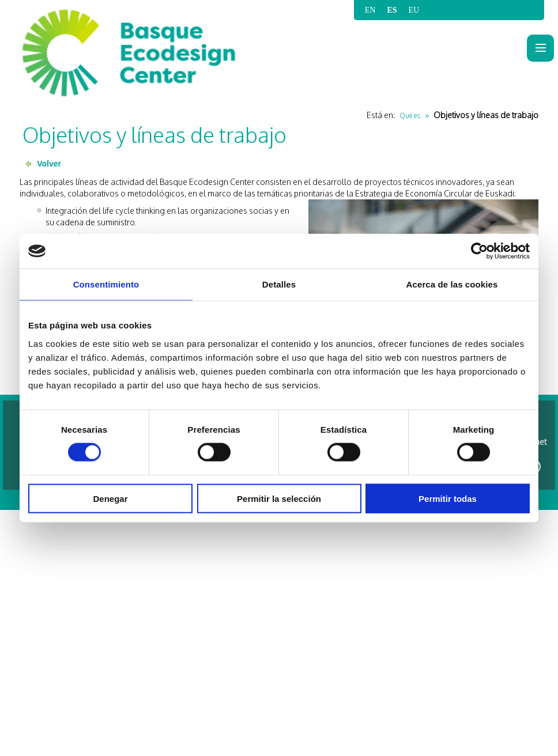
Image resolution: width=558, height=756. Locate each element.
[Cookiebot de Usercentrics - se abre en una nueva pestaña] (479, 251)
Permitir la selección (279, 498)
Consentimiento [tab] (106, 284)
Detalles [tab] (279, 284)
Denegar (110, 498)
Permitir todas (448, 498)
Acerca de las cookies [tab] (452, 284)
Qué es (410, 116)
